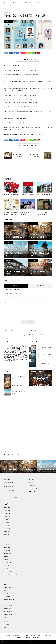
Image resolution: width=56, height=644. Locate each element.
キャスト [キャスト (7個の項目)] (6, 346)
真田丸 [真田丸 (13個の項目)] (8, 358)
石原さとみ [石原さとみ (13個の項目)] (15, 358)
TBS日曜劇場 (7, 559)
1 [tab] (40, 385)
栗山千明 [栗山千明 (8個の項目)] (11, 354)
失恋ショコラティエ (8, 596)
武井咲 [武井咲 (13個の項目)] (21, 354)
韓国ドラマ (6, 627)
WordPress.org (32, 491)
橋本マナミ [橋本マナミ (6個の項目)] (16, 355)
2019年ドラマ (7, 544)
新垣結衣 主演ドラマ (9, 599)
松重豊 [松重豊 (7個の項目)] (8, 355)
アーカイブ (6, 455)
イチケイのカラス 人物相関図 (11, 494)
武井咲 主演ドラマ (8, 606)
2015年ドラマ (7, 513)
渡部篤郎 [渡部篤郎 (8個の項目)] (12, 356)
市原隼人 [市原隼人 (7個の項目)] (7, 353)
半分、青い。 (7, 593)
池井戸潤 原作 (7, 609)
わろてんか (6, 566)
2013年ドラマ (7, 507)
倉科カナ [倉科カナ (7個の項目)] (7, 350)
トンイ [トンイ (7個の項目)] (9, 346)
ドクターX (6, 581)
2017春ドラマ (7, 526)
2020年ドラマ (7, 547)
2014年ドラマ (7, 510)
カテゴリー (32, 334)
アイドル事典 (36, 637)
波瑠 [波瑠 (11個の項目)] (8, 356)
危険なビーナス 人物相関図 (10, 498)
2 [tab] (41, 385)
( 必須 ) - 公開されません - (12, 298)
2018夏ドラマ (7, 535)
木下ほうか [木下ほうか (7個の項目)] (17, 353)
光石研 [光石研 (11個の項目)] (12, 350)
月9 (4, 603)
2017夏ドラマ (7, 523)
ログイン (31, 482)
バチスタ (33, 636)
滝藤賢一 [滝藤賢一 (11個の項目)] (17, 356)
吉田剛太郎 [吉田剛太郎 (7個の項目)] (23, 350)
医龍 (5, 590)
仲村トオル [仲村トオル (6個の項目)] (22, 348)
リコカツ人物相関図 (8, 482)
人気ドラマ (6, 584)
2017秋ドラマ (7, 529)
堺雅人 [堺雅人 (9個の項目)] (8, 351)
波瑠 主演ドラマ (8, 612)
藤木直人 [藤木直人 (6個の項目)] (11, 359)
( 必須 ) (11, 294)
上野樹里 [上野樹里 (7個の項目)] (7, 348)
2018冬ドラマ (7, 532)
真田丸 (5, 618)
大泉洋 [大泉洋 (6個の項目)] (12, 351)
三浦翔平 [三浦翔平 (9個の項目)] (22, 346)
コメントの (33, 488)
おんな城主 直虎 (8, 563)
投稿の (32, 485)
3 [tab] (42, 385)
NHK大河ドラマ (8, 21)
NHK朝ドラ (8, 242)
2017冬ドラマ (7, 519)
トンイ (5, 578)
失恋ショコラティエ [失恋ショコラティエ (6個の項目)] (17, 351)
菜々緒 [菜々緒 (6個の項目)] (8, 359)
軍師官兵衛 (6, 624)
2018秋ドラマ (7, 541)
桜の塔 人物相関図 (8, 486)
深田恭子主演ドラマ (8, 615)
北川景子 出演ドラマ (9, 587)
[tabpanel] (41, 378)
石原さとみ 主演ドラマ (9, 621)
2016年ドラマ (7, 516)
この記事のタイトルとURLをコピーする (28, 59)
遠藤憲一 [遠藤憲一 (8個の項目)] (23, 359)
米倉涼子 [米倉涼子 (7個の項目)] (22, 358)
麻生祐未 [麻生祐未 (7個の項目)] (13, 360)
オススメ (8, 224)
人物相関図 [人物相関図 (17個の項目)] (15, 348)
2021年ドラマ (7, 550)
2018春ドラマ (7, 538)
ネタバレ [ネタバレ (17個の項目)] (15, 346)
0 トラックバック (40, 286)
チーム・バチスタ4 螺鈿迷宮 (11, 575)
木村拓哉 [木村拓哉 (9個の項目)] (22, 353)
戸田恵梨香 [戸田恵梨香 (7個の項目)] (12, 353)
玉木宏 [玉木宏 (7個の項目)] (22, 356)
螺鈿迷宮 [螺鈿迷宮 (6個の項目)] (14, 359)
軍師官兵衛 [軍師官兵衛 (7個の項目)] (18, 359)
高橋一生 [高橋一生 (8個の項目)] (8, 360)
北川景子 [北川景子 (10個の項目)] (17, 350)
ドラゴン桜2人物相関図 (9, 490)
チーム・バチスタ (8, 572)
